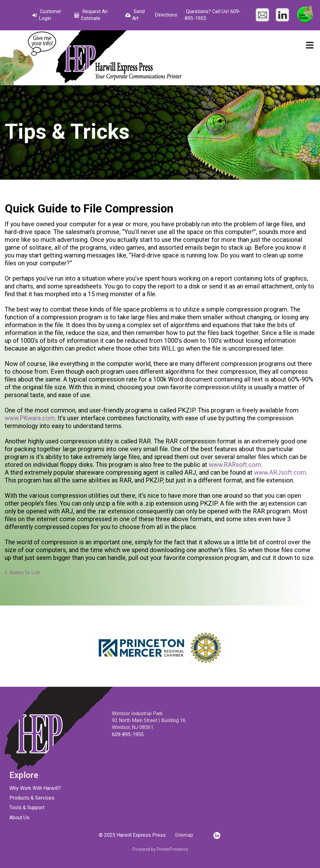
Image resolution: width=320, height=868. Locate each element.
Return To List (25, 573)
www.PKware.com (30, 418)
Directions (166, 15)
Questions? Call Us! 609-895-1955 (213, 15)
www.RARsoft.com (235, 465)
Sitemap (184, 835)
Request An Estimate (94, 15)
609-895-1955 (128, 734)
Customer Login (50, 15)
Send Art (138, 15)
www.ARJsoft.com (280, 472)
